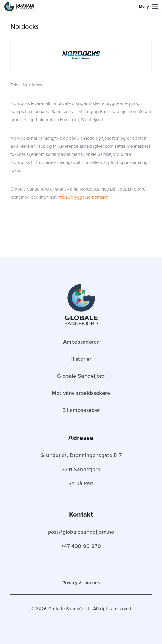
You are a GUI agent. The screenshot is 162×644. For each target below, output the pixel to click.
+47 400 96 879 (81, 546)
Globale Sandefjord (81, 376)
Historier (81, 359)
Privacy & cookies (81, 583)
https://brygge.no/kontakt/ (83, 197)
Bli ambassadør (81, 410)
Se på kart (81, 483)
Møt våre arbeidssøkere (81, 393)
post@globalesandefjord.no (81, 532)
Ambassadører (81, 342)
